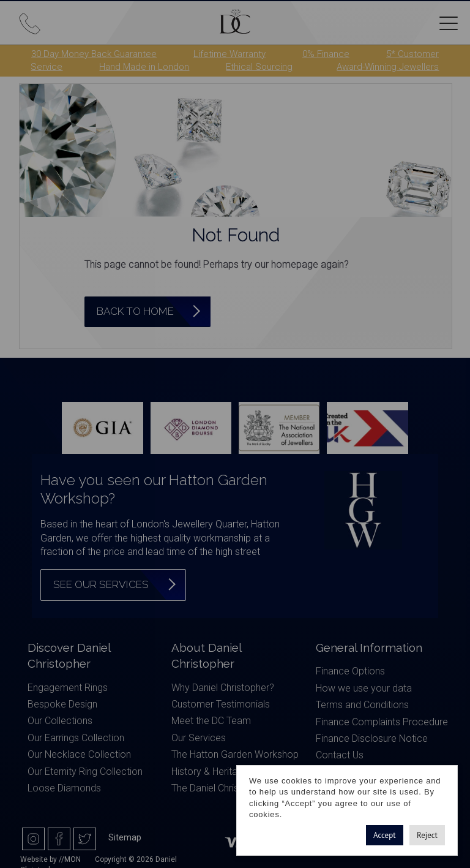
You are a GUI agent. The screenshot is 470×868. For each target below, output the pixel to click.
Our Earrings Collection (76, 738)
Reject (427, 835)
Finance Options (350, 671)
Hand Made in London (144, 67)
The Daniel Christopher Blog (230, 788)
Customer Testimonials (221, 704)
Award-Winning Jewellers (388, 67)
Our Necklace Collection (79, 754)
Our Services (199, 738)
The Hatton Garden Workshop (235, 754)
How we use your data (364, 688)
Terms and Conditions (362, 705)
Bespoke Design (62, 704)
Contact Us (340, 755)
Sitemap (125, 837)
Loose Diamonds (64, 788)
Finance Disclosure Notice (372, 738)
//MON (70, 859)
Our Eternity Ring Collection (85, 772)
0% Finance (326, 54)
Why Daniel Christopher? (223, 688)
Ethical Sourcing (259, 67)
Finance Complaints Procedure (382, 722)
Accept (385, 835)
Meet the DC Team (211, 721)
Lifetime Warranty (229, 54)
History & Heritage (210, 772)
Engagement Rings (68, 688)
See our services (101, 584)
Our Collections (60, 721)
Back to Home (135, 311)
